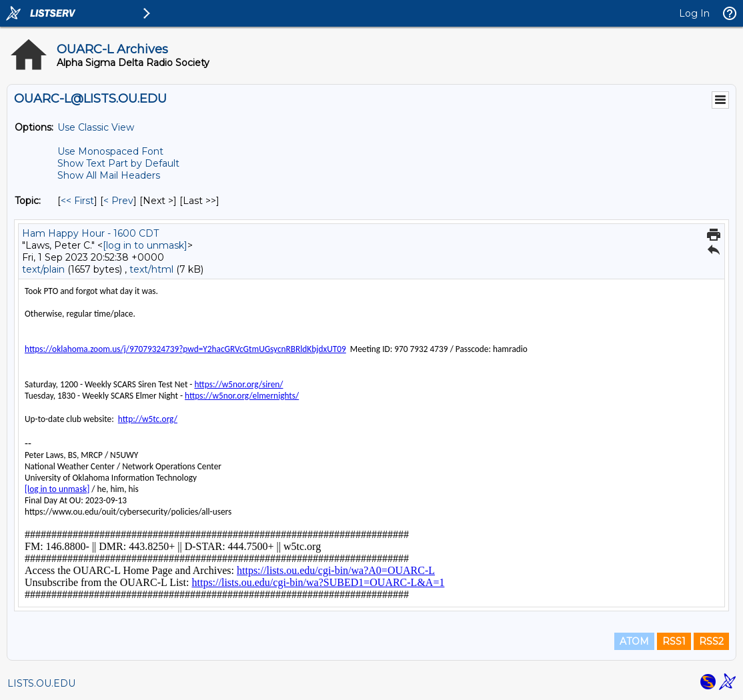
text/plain (43, 269)
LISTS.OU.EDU (41, 683)
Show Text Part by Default (118, 163)
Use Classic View (96, 127)
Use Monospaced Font (110, 151)
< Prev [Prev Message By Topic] (118, 201)
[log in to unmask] (145, 245)
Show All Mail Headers (109, 175)
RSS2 (711, 641)
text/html (151, 269)
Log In (694, 13)
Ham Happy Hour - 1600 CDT (90, 233)
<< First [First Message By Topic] (77, 201)
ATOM (634, 641)
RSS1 (674, 641)
